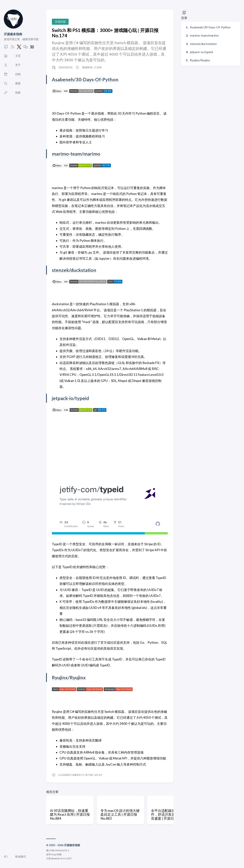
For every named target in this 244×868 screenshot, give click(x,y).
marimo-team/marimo (204, 35)
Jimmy (63, 858)
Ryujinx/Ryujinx (200, 60)
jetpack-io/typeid (201, 52)
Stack (54, 858)
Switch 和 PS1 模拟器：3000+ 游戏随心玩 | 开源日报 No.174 (105, 33)
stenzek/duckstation (203, 44)
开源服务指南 (13, 34)
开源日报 (60, 22)
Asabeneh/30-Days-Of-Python (210, 27)
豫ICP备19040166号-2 (58, 850)
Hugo (54, 854)
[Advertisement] (110, 445)
